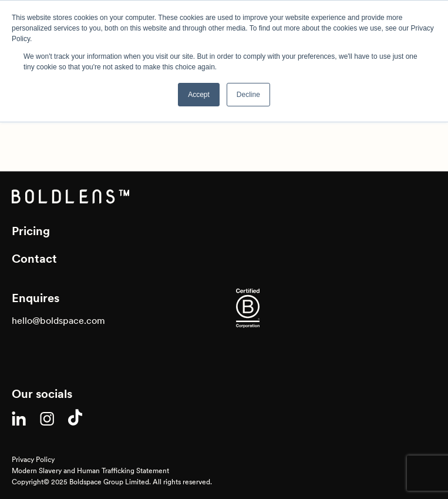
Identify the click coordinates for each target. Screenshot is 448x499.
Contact (34, 259)
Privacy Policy (33, 459)
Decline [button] (248, 95)
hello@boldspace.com (58, 320)
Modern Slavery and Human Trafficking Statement (90, 470)
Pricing (31, 231)
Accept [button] (199, 95)
